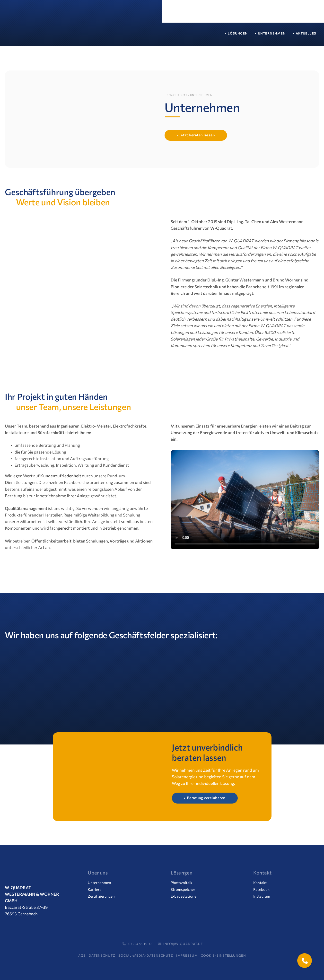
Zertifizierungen (101, 896)
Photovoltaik (181, 883)
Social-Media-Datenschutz (146, 955)
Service (200, 36)
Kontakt (253, 36)
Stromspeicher (183, 889)
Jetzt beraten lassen (197, 135)
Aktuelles (144, 36)
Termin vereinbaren (282, 14)
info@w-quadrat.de (180, 944)
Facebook (261, 889)
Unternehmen (110, 36)
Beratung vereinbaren (206, 798)
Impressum (187, 955)
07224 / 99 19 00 (232, 14)
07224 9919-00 (137, 944)
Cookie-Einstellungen (223, 955)
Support (226, 36)
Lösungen (76, 36)
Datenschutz (102, 955)
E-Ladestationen (185, 896)
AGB (82, 955)
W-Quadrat (178, 95)
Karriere (173, 36)
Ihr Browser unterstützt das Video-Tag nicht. (245, 500)
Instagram (262, 896)
